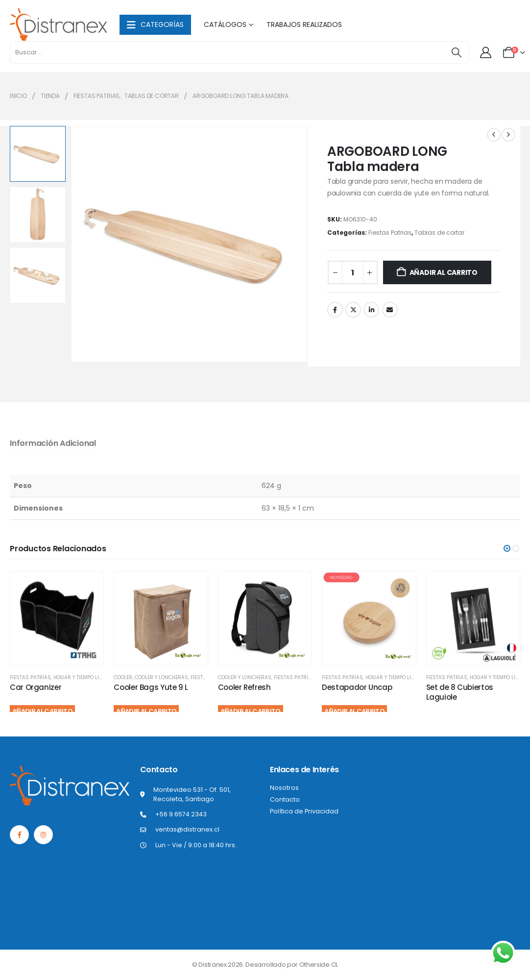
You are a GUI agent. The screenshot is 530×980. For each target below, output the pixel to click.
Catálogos (225, 24)
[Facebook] (19, 835)
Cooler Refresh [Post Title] (244, 687)
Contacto (285, 799)
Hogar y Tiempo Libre (81, 677)
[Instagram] (43, 835)
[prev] (494, 135)
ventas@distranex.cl (187, 829)
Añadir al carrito (444, 272)
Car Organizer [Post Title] (36, 687)
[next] (508, 135)
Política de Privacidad (304, 811)
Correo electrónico (390, 310)
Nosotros (284, 788)
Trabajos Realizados (304, 24)
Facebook (335, 310)
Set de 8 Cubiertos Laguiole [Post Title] (460, 692)
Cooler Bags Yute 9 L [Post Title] (151, 687)
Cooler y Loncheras (161, 677)
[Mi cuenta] (486, 52)
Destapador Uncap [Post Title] (357, 687)
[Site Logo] (59, 25)
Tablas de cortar (439, 233)
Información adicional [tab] (53, 443)
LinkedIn (371, 310)
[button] (507, 548)
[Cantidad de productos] (353, 272)
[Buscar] (456, 52)
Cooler (123, 677)
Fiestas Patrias (390, 233)
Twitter (353, 310)
